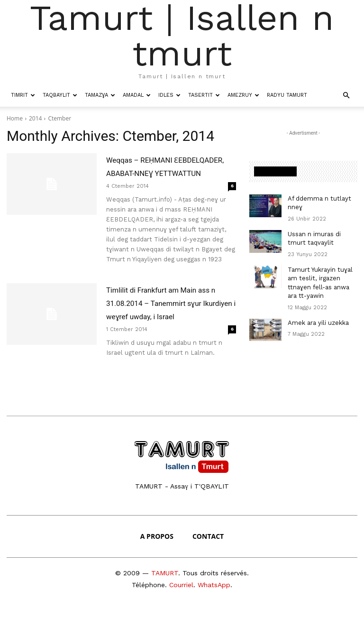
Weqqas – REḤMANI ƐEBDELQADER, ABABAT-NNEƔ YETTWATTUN (161, 173)
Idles (169, 95)
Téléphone (148, 598)
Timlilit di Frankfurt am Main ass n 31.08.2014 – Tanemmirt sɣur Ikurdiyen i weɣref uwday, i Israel (167, 316)
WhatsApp (214, 598)
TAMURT (165, 586)
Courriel (181, 598)
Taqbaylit (60, 95)
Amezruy (243, 95)
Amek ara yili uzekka (317, 316)
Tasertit (204, 95)
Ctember (59, 118)
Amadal (137, 95)
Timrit (23, 95)
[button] (346, 95)
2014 (35, 118)
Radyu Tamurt (287, 95)
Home (15, 118)
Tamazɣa (100, 95)
